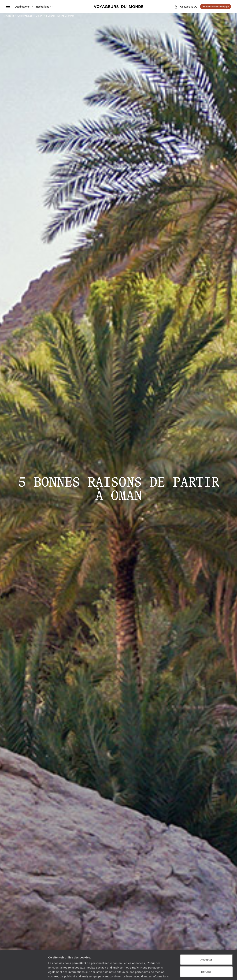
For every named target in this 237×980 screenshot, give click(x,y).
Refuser (206, 944)
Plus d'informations (74, 958)
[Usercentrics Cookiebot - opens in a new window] (24, 973)
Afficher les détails (203, 973)
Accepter (206, 932)
